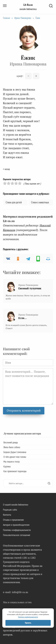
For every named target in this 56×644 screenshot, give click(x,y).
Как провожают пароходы (15, 471)
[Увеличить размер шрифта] (36, 76)
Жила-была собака (12, 447)
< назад (6, 169)
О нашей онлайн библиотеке (16, 505)
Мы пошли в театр (11, 462)
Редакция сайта (10, 510)
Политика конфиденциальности (17, 530)
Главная (6, 18)
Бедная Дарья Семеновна (15, 452)
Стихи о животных (40, 202)
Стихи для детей (14, 202)
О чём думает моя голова (15, 457)
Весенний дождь (11, 442)
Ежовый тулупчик (30, 288)
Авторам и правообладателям (16, 525)
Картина (7, 466)
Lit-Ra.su (28, 5)
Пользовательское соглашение (17, 535)
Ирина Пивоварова (23, 18)
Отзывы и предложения (13, 520)
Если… (23, 318)
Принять (28, 623)
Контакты (7, 515)
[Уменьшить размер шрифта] (28, 76)
